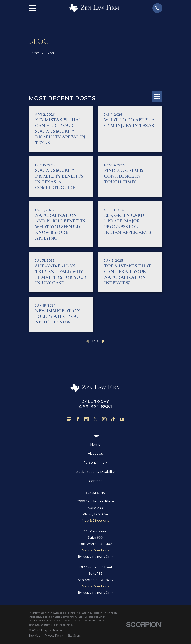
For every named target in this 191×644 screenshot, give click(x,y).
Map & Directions (95, 520)
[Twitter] (95, 419)
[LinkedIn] (87, 419)
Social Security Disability (95, 472)
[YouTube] (122, 419)
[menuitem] (35, 636)
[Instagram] (104, 419)
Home (95, 444)
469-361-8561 (95, 407)
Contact (95, 481)
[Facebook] (78, 419)
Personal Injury (95, 462)
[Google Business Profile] (69, 419)
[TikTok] (113, 419)
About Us (95, 454)
